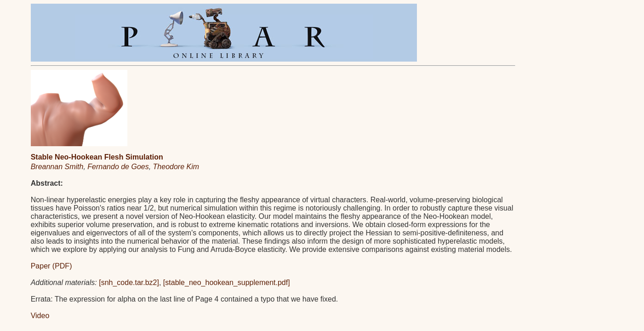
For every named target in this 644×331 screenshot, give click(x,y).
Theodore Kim (176, 167)
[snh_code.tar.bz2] (129, 282)
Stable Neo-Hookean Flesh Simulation (97, 157)
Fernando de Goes (118, 167)
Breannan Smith (57, 167)
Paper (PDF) (51, 266)
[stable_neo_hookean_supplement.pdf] (227, 282)
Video (40, 316)
